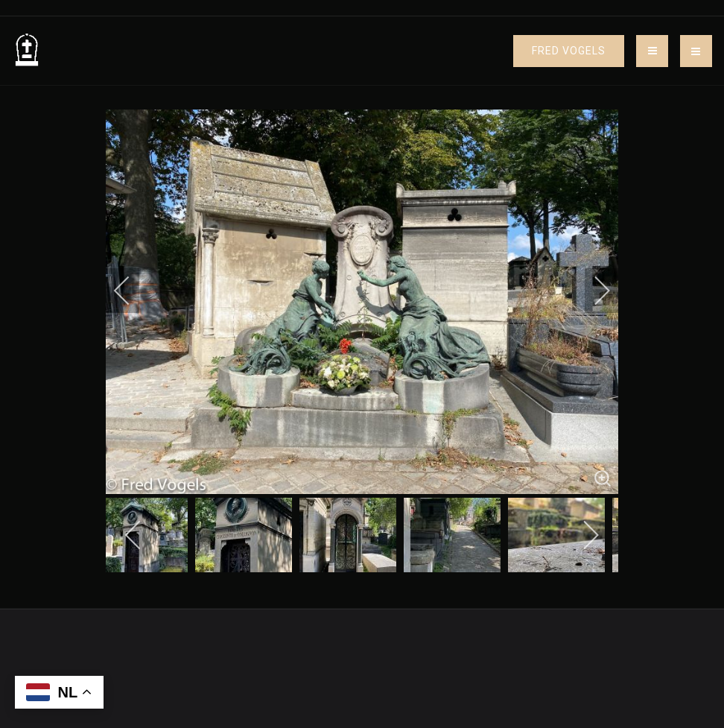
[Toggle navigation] (652, 51)
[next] (592, 291)
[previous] (132, 291)
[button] (696, 51)
